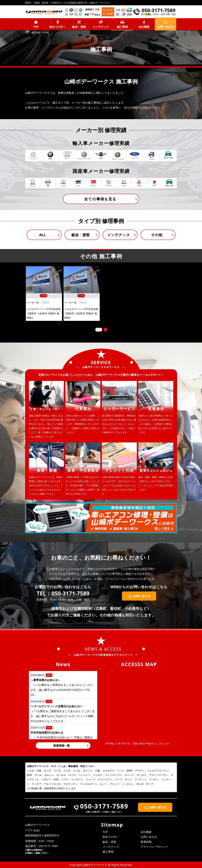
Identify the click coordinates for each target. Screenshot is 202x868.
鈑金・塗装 (79, 27)
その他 (157, 235)
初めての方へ (57, 27)
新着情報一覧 (62, 746)
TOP (36, 27)
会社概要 (144, 27)
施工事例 (122, 27)
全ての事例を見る (100, 199)
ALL (43, 235)
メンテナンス (101, 27)
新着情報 (146, 842)
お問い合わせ (149, 837)
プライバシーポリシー (154, 847)
